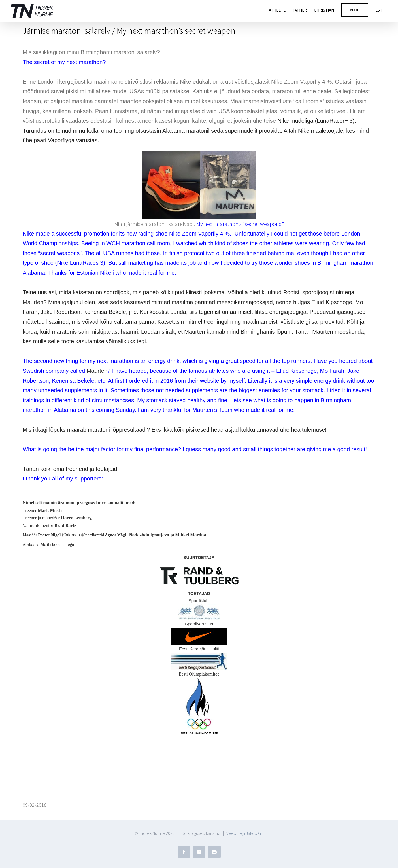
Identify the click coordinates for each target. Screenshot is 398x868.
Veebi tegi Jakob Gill (245, 828)
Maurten (33, 302)
